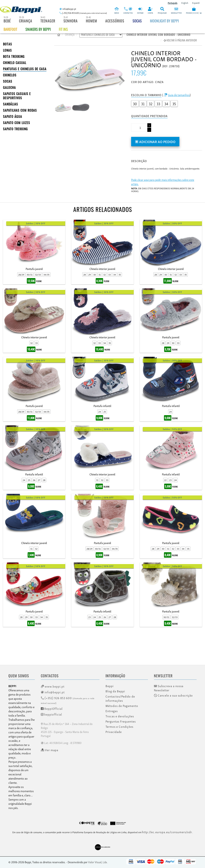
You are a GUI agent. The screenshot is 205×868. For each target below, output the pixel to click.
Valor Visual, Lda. (98, 862)
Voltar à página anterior (180, 40)
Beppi (110, 686)
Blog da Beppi (115, 691)
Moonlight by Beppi (164, 21)
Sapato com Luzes (17, 123)
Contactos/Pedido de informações (120, 698)
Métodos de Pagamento (122, 706)
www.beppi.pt (53, 686)
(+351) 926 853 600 (68, 700)
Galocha (9, 87)
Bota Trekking (14, 56)
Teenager (48, 21)
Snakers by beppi (38, 29)
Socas (137, 21)
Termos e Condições (119, 727)
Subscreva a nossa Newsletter (169, 688)
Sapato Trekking (15, 129)
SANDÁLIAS (11, 104)
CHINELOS (10, 75)
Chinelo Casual (15, 63)
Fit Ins (63, 29)
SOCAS (8, 81)
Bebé (7, 21)
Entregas (112, 711)
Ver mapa (50, 750)
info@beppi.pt (53, 692)
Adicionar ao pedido (155, 141)
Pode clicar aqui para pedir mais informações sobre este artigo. (163, 182)
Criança (26, 21)
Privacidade (114, 732)
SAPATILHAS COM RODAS (20, 110)
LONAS (7, 50)
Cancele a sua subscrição (173, 695)
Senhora (71, 21)
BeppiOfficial (52, 708)
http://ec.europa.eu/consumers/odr (167, 832)
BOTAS (8, 44)
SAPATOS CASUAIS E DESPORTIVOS (17, 96)
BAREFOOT (10, 29)
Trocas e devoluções (120, 716)
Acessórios (115, 21)
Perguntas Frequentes (121, 721)
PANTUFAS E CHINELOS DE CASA (25, 69)
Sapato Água (13, 116)
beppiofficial (51, 714)
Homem (91, 21)
